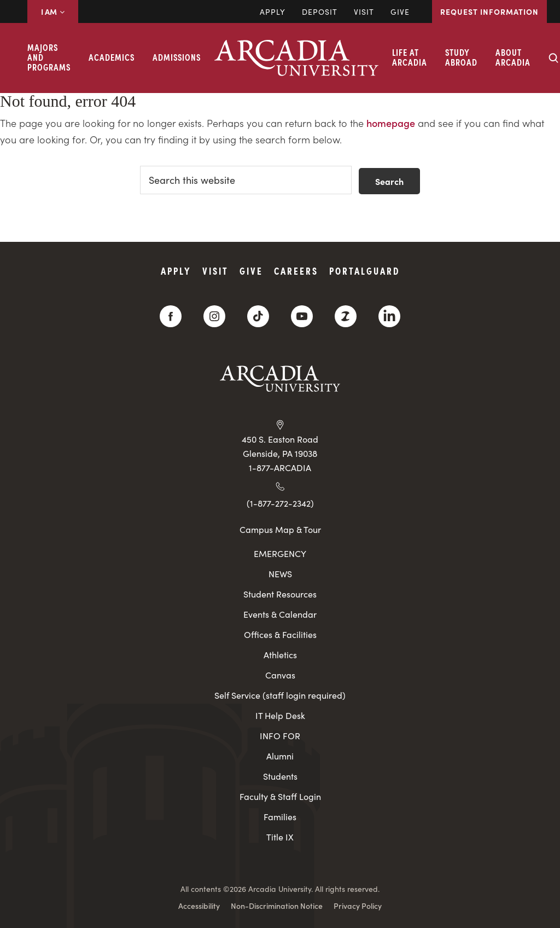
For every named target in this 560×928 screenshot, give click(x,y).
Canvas (280, 675)
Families (280, 817)
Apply (273, 11)
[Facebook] (171, 316)
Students (280, 776)
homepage (391, 123)
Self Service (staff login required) (280, 695)
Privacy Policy (358, 906)
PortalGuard (364, 271)
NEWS (280, 574)
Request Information (489, 11)
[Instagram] (214, 316)
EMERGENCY (280, 553)
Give (400, 11)
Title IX (280, 837)
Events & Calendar (280, 614)
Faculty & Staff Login (280, 796)
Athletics (280, 655)
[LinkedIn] (389, 316)
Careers (296, 271)
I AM (53, 11)
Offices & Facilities (280, 634)
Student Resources (280, 594)
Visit (364, 11)
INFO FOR (280, 736)
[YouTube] (302, 316)
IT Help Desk (280, 715)
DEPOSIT (320, 11)
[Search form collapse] (553, 58)
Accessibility (199, 906)
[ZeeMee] (346, 316)
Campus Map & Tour (280, 529)
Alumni (280, 756)
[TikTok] (258, 316)
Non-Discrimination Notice (277, 906)
